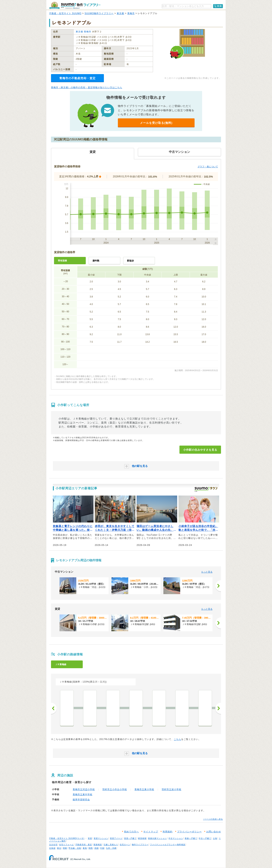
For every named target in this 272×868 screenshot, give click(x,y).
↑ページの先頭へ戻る (213, 819)
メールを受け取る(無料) (156, 123)
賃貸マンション (101, 838)
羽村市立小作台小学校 (115, 789)
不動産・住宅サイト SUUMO (65, 13)
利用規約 (168, 832)
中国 (102, 848)
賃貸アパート (116, 838)
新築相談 (98, 845)
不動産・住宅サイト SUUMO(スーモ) (67, 838)
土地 (215, 838)
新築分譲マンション (157, 838)
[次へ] (218, 586)
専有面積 (62, 261)
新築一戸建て (191, 838)
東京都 (120, 13)
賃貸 (90, 838)
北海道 (52, 848)
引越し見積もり (111, 845)
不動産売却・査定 (84, 845)
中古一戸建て (205, 838)
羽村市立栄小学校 (172, 789)
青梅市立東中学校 (83, 794)
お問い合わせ (214, 832)
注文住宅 (53, 845)
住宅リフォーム (66, 845)
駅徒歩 (131, 261)
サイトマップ (151, 832)
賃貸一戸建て (130, 838)
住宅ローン (125, 845)
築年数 (96, 261)
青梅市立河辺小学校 (84, 789)
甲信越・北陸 (75, 848)
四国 (97, 848)
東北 (59, 848)
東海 (85, 848)
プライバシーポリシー (189, 832)
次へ (218, 708)
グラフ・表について (208, 167)
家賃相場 (142, 838)
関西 (91, 848)
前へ (54, 708)
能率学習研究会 (81, 800)
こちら (177, 739)
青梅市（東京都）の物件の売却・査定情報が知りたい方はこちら (87, 87)
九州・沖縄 (111, 848)
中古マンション (176, 838)
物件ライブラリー (140, 845)
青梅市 (131, 13)
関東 (65, 848)
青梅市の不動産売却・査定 (77, 78)
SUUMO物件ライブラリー (99, 13)
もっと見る (207, 572)
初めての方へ (131, 832)
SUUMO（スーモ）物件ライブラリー (75, 5)
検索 (219, 6)
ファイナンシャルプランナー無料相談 (168, 845)
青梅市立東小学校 (144, 789)
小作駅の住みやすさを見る (200, 450)
